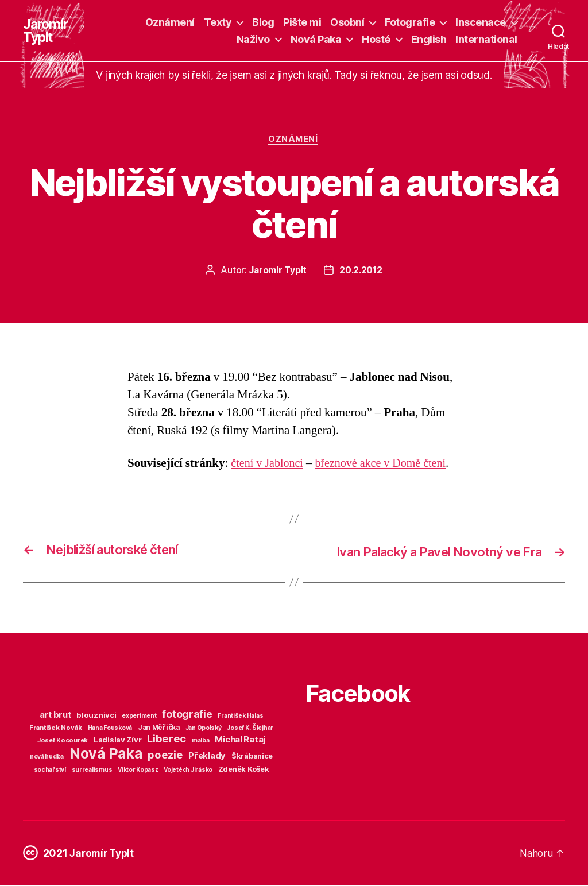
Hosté (376, 39)
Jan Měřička (159, 728)
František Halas (240, 716)
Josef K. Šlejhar (250, 728)
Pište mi (302, 22)
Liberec (167, 739)
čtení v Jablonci (268, 464)
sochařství (50, 770)
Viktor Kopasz (138, 770)
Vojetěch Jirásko (188, 770)
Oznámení (170, 22)
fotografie (187, 715)
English (429, 39)
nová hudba (47, 757)
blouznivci (96, 715)
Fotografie (410, 22)
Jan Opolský (204, 728)
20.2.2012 (361, 271)
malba (201, 741)
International (486, 39)
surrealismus (92, 770)
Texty (218, 22)
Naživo (253, 39)
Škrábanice (252, 757)
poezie (165, 755)
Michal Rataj (240, 740)
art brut (55, 715)
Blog (263, 22)
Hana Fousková (110, 728)
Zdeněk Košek (244, 770)
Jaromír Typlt (47, 31)
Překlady (207, 756)
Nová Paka (316, 39)
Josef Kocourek (63, 741)
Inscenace (481, 22)
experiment (139, 716)
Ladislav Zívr (118, 740)
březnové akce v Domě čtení (386, 464)
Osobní (347, 22)
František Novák (56, 728)
